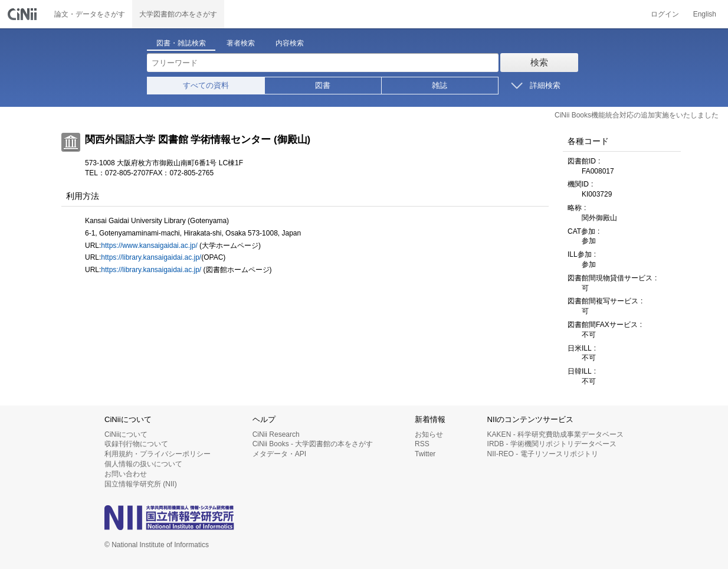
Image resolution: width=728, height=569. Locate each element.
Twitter (425, 454)
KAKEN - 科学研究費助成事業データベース (555, 434)
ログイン (665, 14)
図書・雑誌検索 (181, 43)
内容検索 (290, 43)
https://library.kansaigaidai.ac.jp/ (151, 257)
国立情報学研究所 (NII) (141, 484)
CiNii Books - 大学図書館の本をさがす (313, 444)
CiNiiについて (126, 434)
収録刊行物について (136, 444)
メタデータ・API (279, 454)
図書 (323, 85)
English (705, 14)
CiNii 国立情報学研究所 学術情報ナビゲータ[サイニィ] (24, 14)
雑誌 (440, 85)
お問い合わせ (126, 474)
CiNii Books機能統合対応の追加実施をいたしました (637, 115)
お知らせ (429, 434)
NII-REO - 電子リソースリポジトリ (543, 454)
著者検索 (241, 43)
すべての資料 (206, 85)
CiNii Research (276, 434)
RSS (422, 444)
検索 (539, 62)
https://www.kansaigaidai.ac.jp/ (149, 246)
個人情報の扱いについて (143, 464)
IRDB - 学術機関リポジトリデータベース (552, 444)
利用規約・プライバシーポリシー (158, 454)
